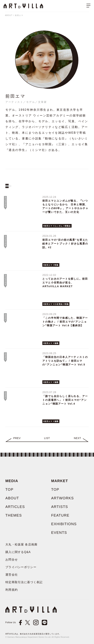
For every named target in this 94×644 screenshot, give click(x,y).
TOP (9, 489)
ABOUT (9, 15)
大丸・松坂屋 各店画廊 (21, 544)
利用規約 (12, 590)
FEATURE (60, 515)
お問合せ (12, 560)
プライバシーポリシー (21, 567)
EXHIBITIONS (64, 524)
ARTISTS (60, 507)
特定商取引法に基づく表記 (24, 582)
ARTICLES (15, 507)
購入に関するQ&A (18, 552)
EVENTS (59, 533)
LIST (47, 438)
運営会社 (12, 575)
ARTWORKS (62, 498)
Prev (17, 438)
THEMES (14, 515)
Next (77, 438)
